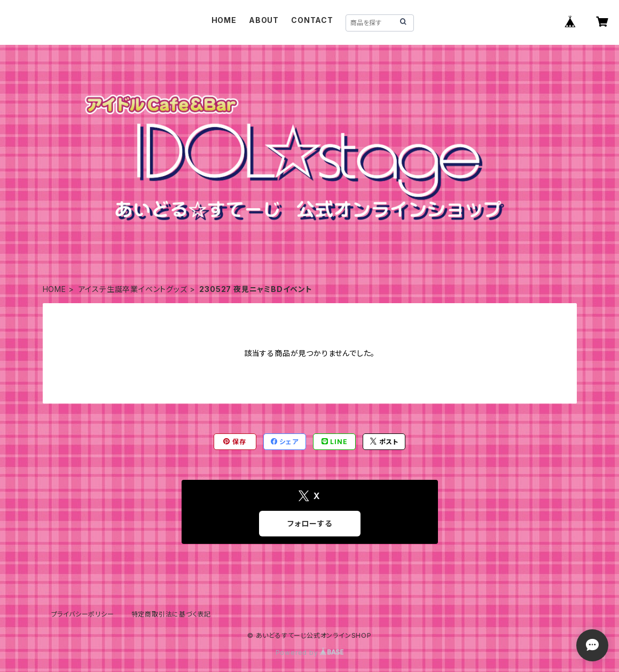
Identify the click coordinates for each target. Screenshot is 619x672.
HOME (224, 20)
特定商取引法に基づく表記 (171, 614)
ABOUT (264, 20)
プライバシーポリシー (83, 614)
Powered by (310, 653)
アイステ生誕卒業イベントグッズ (133, 289)
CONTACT (312, 20)
